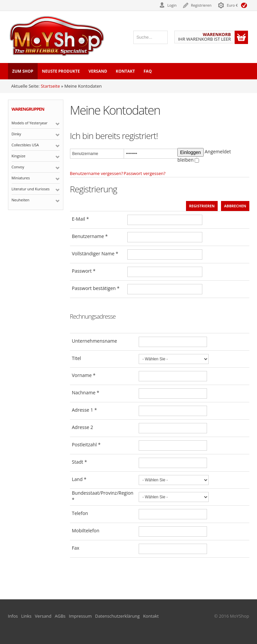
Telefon (80, 513)
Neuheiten (21, 200)
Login (172, 5)
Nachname (86, 392)
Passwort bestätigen (96, 288)
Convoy (18, 167)
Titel (77, 358)
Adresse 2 (83, 427)
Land (79, 479)
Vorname (84, 375)
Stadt (79, 462)
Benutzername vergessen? (97, 173)
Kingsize (19, 156)
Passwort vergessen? (144, 173)
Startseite (50, 86)
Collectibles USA (25, 145)
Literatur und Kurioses (31, 189)
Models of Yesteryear (30, 123)
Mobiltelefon (86, 530)
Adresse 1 (84, 410)
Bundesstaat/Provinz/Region (103, 496)
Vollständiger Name (95, 253)
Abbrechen (235, 206)
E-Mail (80, 219)
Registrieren (201, 5)
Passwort (84, 271)
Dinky (16, 134)
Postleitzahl (86, 444)
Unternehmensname (95, 341)
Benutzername (90, 236)
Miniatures (21, 178)
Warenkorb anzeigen (241, 37)
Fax (76, 548)
